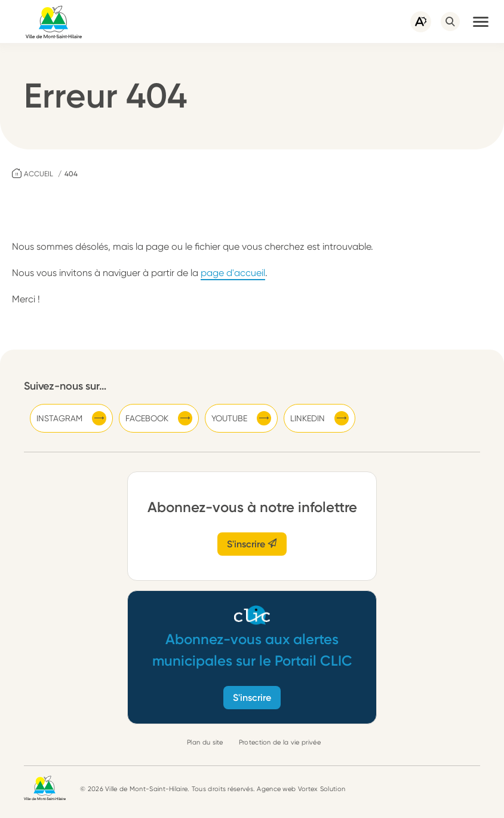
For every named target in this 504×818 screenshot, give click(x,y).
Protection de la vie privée (280, 742)
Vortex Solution (322, 789)
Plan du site (205, 742)
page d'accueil (233, 273)
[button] (481, 22)
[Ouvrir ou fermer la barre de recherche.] (450, 22)
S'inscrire (252, 544)
